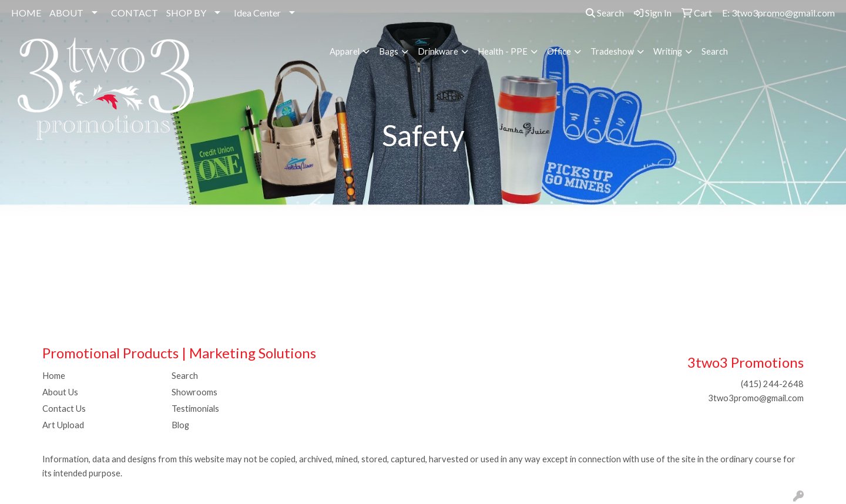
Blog (180, 425)
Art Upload (63, 425)
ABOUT (66, 13)
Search (605, 13)
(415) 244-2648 (772, 384)
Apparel (345, 51)
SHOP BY (186, 13)
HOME (26, 13)
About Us (60, 392)
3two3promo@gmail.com (756, 398)
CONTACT (135, 13)
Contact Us (64, 409)
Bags (389, 51)
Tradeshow (612, 51)
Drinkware (438, 51)
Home (54, 376)
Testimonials (195, 409)
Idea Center (257, 13)
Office (559, 51)
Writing (668, 51)
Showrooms (194, 392)
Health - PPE (503, 51)
